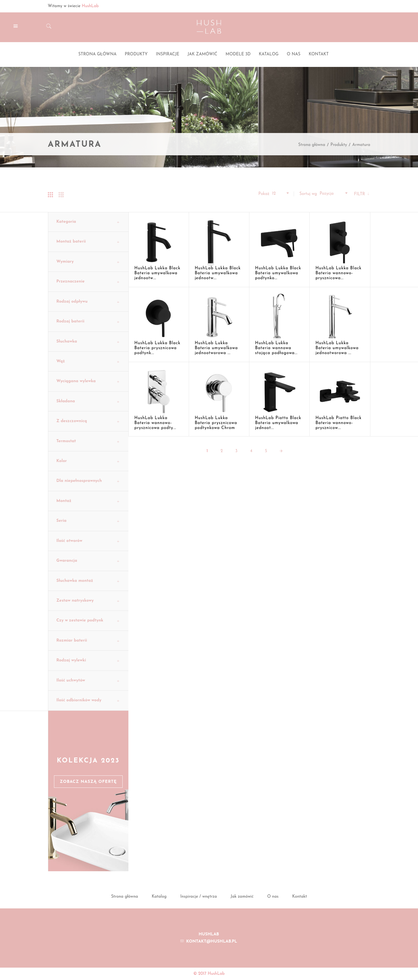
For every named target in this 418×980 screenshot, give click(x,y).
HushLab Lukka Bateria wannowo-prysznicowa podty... (155, 423)
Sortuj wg (308, 194)
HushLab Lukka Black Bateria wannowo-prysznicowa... (339, 273)
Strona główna (312, 145)
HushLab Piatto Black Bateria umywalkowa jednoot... (278, 423)
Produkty (339, 145)
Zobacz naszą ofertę (88, 782)
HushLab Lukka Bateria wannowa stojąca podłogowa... (276, 348)
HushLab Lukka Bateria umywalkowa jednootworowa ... (216, 348)
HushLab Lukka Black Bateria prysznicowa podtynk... (157, 348)
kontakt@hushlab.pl (212, 942)
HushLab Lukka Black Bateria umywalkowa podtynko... (278, 273)
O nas (273, 897)
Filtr (360, 194)
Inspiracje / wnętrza (199, 897)
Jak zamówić (242, 897)
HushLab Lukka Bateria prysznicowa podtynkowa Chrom (216, 423)
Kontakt (300, 897)
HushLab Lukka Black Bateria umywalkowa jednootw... (157, 273)
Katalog (159, 897)
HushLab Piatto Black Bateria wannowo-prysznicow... (339, 423)
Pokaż (264, 194)
